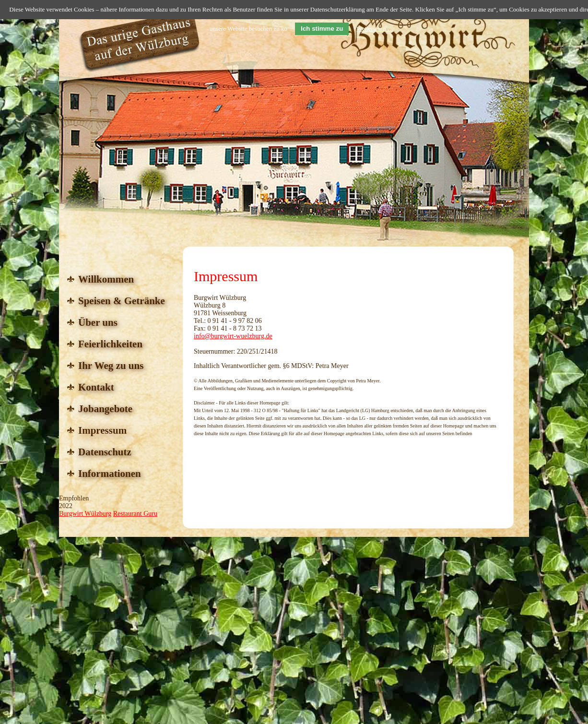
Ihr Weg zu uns (111, 366)
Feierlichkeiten (110, 344)
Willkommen (106, 279)
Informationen (110, 474)
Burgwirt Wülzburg (85, 514)
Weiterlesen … (375, 29)
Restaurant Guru (135, 514)
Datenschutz (105, 452)
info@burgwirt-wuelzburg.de (233, 336)
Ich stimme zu (322, 29)
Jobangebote (105, 409)
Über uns (98, 322)
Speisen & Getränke (122, 301)
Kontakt (96, 387)
